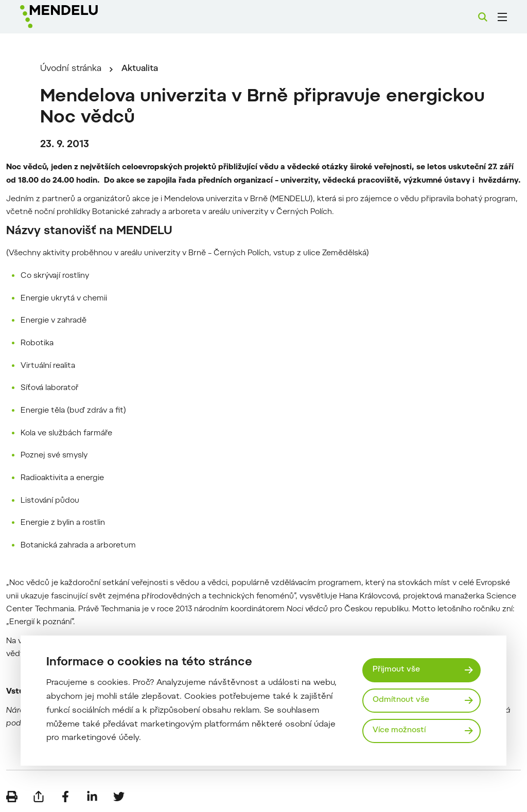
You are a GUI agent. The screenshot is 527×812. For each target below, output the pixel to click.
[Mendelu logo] (76, 17)
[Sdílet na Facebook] (65, 797)
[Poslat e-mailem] (39, 797)
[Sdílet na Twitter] (119, 797)
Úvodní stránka (71, 69)
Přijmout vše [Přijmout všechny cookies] (396, 670)
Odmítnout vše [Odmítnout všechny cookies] (401, 700)
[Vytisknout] (12, 797)
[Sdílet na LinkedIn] (92, 797)
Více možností (399, 730)
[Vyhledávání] (483, 17)
